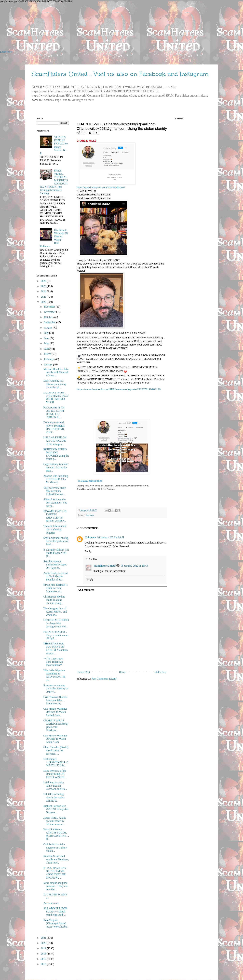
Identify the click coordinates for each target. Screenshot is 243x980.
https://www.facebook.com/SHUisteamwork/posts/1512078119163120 (119, 389)
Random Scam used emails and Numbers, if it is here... (56, 859)
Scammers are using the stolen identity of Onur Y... (56, 688)
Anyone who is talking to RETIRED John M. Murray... (56, 479)
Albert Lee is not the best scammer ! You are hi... (55, 503)
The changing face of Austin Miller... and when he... (55, 611)
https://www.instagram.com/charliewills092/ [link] (101, 187)
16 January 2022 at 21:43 (134, 566)
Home (122, 672)
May (47, 343)
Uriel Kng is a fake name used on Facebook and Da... (55, 786)
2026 (44, 281)
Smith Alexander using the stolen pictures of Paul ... (56, 541)
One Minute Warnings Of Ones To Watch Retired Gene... (55, 712)
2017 (44, 959)
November (50, 312)
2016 (44, 964)
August (48, 328)
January (49, 365)
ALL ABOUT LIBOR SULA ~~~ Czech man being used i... (55, 912)
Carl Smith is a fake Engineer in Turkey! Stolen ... (56, 848)
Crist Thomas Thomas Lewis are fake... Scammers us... (55, 700)
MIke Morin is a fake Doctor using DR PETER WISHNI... (55, 774)
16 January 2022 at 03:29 (90, 481)
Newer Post (84, 672)
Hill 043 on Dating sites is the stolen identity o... (54, 797)
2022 (44, 302)
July (47, 333)
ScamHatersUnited (104, 566)
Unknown (90, 537)
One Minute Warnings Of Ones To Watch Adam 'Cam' (55, 739)
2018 (44, 954)
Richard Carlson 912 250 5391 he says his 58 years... (56, 809)
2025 (44, 286)
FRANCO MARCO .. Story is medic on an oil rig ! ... (56, 635)
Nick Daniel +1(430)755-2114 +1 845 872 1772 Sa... (56, 762)
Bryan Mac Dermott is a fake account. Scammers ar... (56, 588)
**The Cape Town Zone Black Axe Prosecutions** (53, 662)
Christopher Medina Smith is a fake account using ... (54, 600)
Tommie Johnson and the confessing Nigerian (55, 529)
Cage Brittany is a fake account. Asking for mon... (56, 467)
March (48, 354)
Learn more (6, 52)
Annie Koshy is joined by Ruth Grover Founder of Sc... (56, 576)
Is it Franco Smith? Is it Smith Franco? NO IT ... (56, 553)
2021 (44, 938)
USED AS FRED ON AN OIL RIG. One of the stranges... (55, 441)
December (50, 307)
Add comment (86, 590)
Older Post (160, 672)
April (47, 349)
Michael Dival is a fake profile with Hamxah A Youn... (56, 372)
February (49, 359)
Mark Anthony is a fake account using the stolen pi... (55, 384)
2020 (44, 943)
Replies (93, 559)
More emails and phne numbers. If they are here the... (56, 886)
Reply (88, 551)
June (47, 338)
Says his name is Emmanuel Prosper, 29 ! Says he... (55, 565)
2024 (44, 291)
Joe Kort (90, 515)
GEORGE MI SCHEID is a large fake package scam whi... (56, 623)
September (50, 322)
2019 (44, 948)
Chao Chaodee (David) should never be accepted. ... (56, 750)
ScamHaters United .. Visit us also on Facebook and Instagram (120, 74)
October (49, 317)
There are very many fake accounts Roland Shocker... (55, 491)
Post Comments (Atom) (104, 679)
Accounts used (51, 903)
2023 (44, 297)
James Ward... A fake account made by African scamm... (55, 821)
